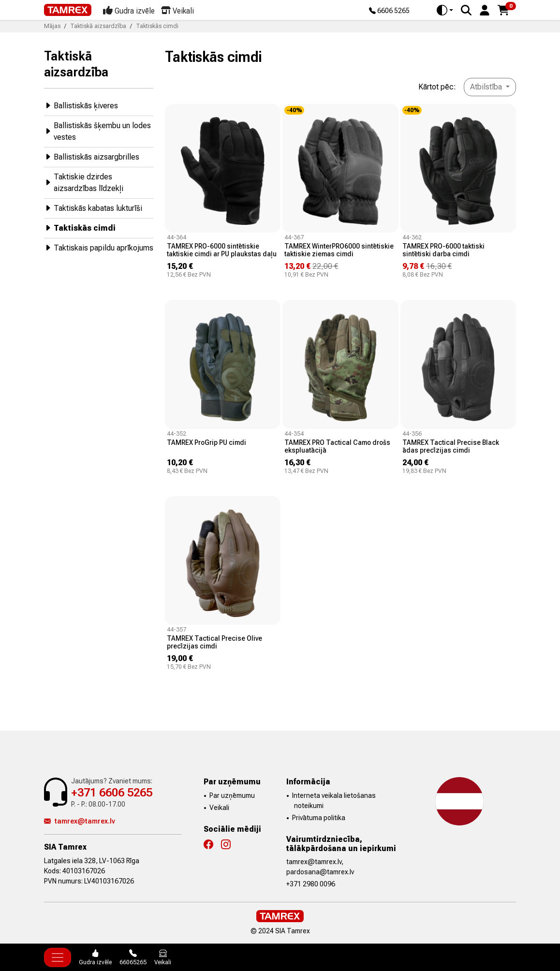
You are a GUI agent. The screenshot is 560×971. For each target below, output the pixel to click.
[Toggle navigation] (58, 957)
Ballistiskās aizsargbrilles (92, 156)
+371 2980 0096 (311, 884)
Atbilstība (487, 87)
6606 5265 (389, 11)
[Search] (466, 10)
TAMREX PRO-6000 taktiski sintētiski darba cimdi (443, 250)
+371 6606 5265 (112, 793)
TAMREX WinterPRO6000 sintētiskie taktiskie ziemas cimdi (339, 250)
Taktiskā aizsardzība (76, 64)
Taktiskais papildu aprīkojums (99, 247)
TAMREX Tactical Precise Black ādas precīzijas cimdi (451, 446)
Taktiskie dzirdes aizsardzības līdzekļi (84, 183)
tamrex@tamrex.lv (80, 821)
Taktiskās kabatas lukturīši (93, 208)
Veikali (219, 808)
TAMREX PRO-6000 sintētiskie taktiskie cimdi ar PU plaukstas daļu (222, 250)
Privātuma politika (319, 818)
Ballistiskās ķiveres (81, 105)
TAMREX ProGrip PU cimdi (206, 442)
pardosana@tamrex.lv (320, 872)
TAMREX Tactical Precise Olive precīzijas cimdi (214, 642)
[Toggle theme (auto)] (445, 10)
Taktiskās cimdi (80, 228)
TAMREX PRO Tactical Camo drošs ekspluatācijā (337, 446)
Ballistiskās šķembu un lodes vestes (97, 131)
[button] (485, 9)
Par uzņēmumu (232, 795)
